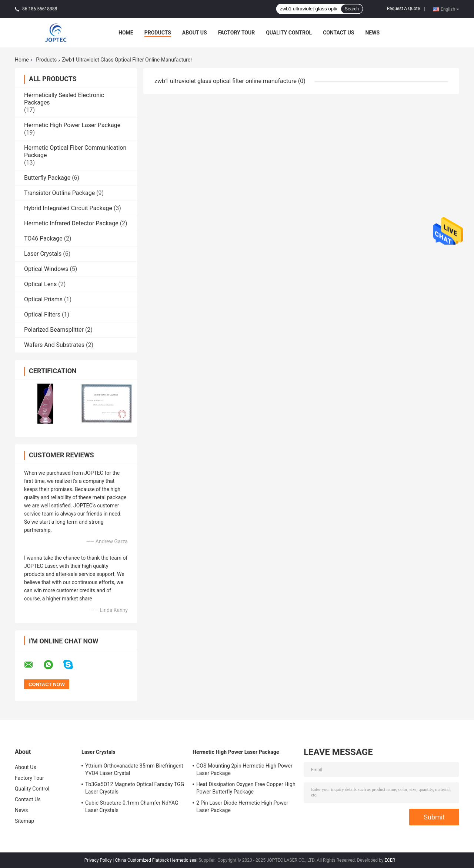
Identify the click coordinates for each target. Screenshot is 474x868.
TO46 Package (43, 238)
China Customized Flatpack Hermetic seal (156, 860)
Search (352, 9)
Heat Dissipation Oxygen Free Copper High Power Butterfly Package (246, 788)
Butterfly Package (47, 178)
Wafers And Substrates (54, 345)
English (450, 9)
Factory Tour (237, 33)
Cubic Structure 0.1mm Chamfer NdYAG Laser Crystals (132, 806)
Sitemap (24, 821)
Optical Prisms (43, 299)
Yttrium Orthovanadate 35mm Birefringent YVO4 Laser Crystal (134, 769)
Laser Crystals (43, 254)
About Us (195, 33)
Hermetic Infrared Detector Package (71, 223)
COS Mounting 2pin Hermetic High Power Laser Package (244, 769)
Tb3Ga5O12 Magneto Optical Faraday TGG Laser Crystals (135, 788)
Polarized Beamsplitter (54, 330)
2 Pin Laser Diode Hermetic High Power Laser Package (242, 806)
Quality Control (289, 33)
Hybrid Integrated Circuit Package (68, 208)
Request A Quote (403, 9)
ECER (390, 860)
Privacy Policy (98, 860)
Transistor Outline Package (59, 193)
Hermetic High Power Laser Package (72, 125)
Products (158, 33)
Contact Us (338, 33)
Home (126, 33)
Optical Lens (40, 284)
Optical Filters (42, 314)
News (372, 33)
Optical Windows (46, 269)
